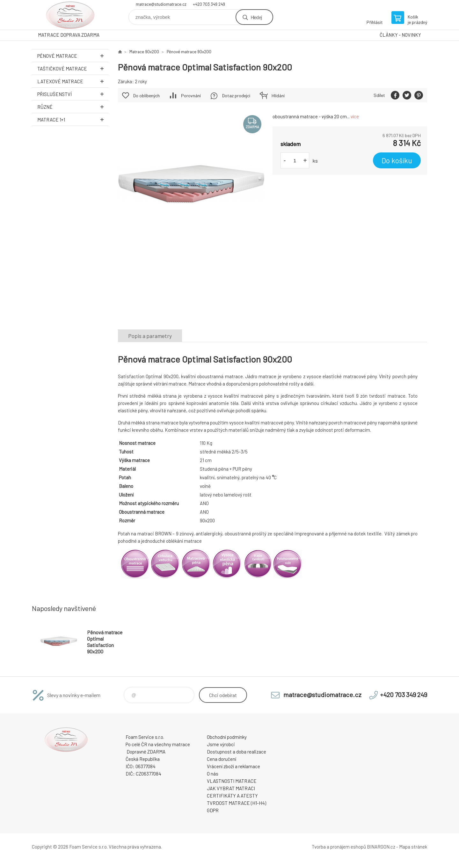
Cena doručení (222, 759)
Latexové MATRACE (73, 81)
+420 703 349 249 (209, 4)
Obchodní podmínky (227, 737)
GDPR (213, 810)
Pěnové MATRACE (73, 56)
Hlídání (278, 96)
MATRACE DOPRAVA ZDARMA (69, 35)
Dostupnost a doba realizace (237, 752)
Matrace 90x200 (144, 52)
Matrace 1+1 (73, 119)
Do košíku (397, 160)
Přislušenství (73, 94)
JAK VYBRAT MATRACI (231, 788)
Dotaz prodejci (236, 96)
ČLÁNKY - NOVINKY (400, 35)
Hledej (256, 17)
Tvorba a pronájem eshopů (339, 847)
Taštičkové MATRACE (73, 68)
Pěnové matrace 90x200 (189, 52)
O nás (213, 774)
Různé (73, 107)
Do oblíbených (146, 96)
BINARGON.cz (381, 847)
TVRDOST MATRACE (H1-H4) (237, 803)
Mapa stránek (413, 847)
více (355, 116)
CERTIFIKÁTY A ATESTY (232, 796)
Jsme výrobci (221, 744)
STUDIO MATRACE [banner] (70, 15)
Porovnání (191, 96)
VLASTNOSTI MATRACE (232, 781)
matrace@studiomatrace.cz (161, 4)
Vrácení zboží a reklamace (233, 766)
